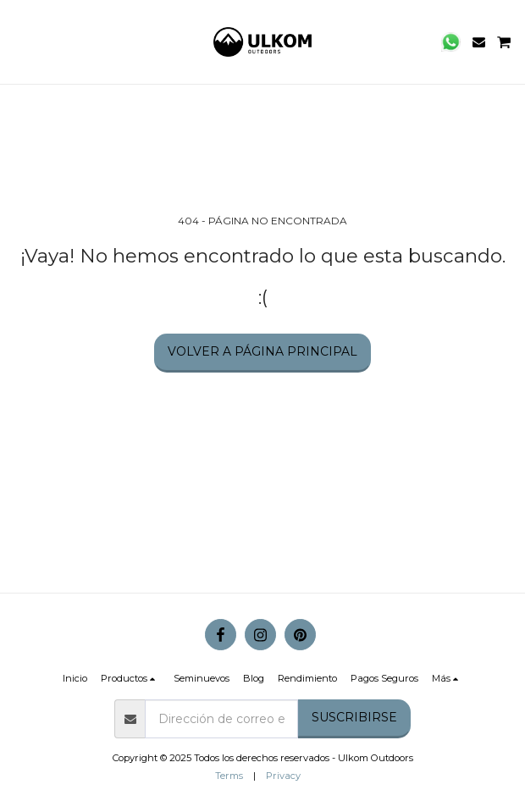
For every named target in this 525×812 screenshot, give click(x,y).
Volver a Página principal (262, 351)
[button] (19, 41)
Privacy (283, 776)
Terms (229, 776)
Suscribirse (354, 717)
